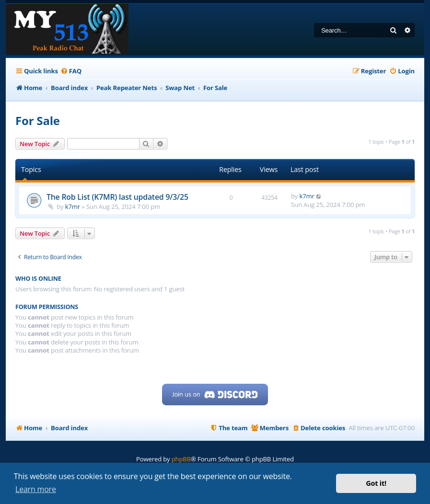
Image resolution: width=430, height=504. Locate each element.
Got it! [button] (376, 483)
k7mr (73, 206)
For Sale (38, 120)
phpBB (181, 459)
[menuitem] (71, 71)
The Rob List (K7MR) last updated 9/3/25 (117, 197)
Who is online (38, 279)
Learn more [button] (36, 489)
